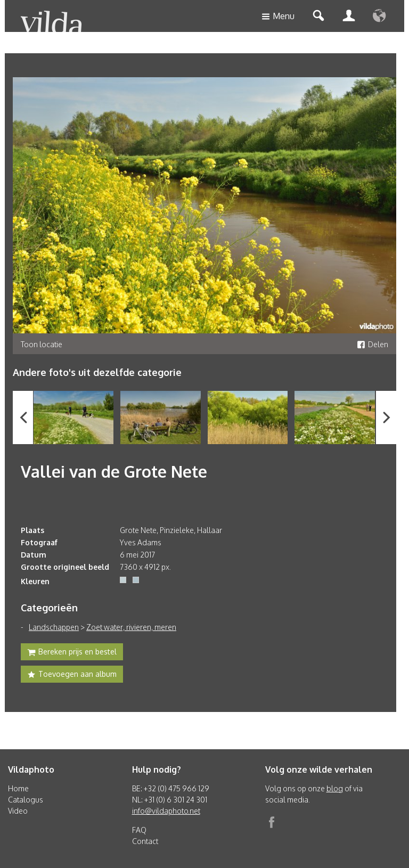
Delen (373, 344)
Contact (145, 841)
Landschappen (54, 627)
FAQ (139, 830)
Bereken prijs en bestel (72, 653)
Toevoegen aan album (72, 675)
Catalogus (26, 800)
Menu (278, 17)
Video (18, 811)
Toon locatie (42, 344)
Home (18, 788)
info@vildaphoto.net (166, 811)
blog (335, 788)
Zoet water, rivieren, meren (131, 627)
